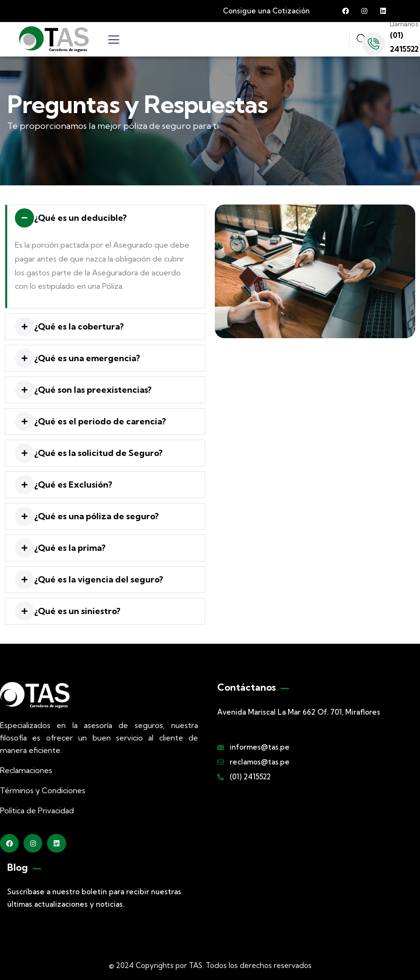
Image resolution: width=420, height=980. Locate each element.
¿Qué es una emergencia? (87, 358)
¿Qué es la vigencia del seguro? (99, 579)
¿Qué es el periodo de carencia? (100, 421)
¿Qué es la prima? (70, 548)
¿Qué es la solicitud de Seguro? (98, 453)
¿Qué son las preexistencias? (93, 390)
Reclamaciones (26, 770)
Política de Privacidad (37, 810)
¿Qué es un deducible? (80, 218)
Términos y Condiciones (43, 790)
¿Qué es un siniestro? (77, 611)
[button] (105, 218)
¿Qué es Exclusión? (73, 484)
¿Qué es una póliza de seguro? (96, 516)
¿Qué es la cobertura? (79, 326)
